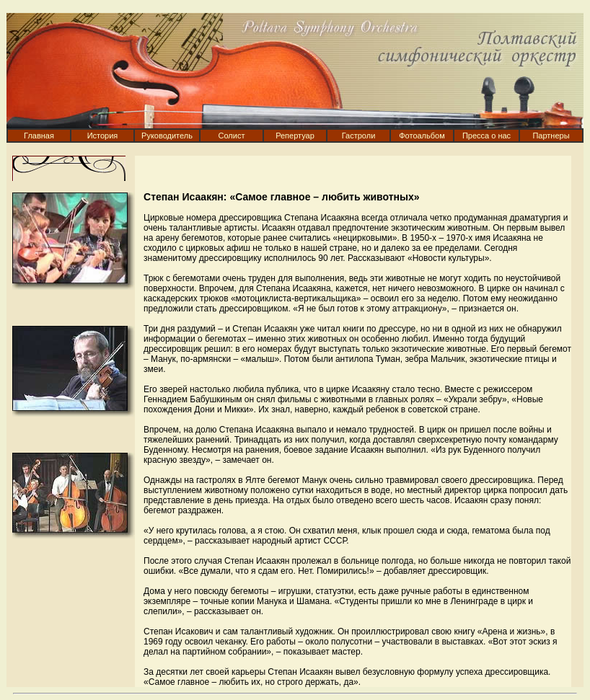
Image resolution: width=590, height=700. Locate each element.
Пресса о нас (486, 136)
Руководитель (167, 136)
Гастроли (359, 136)
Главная (39, 136)
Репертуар (295, 136)
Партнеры (551, 136)
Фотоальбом (422, 136)
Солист (232, 136)
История (103, 136)
